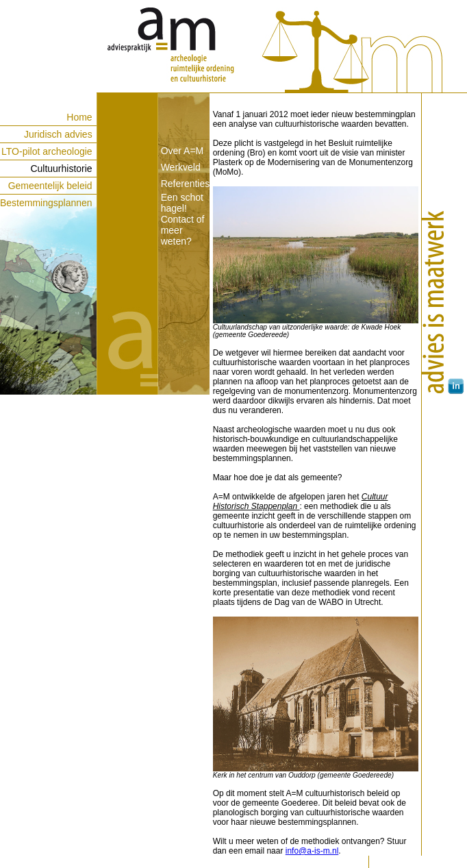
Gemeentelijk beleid (50, 186)
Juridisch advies (58, 134)
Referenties (186, 184)
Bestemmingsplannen (46, 203)
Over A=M (182, 151)
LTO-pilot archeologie (47, 151)
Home (79, 117)
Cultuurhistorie (61, 169)
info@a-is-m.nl (312, 851)
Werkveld (181, 167)
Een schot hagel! (182, 203)
